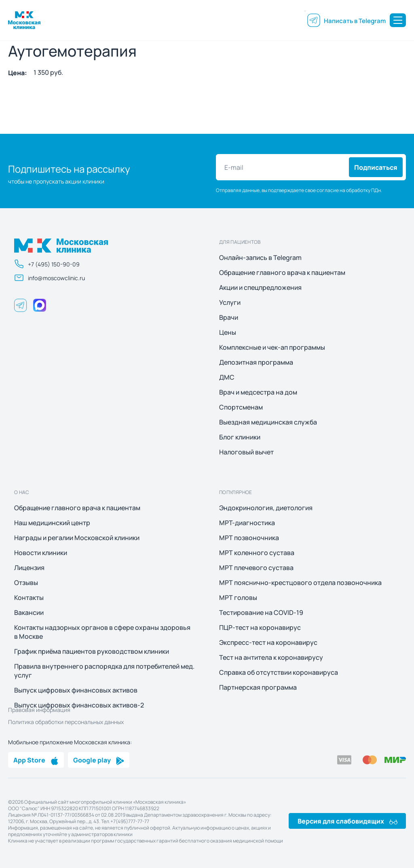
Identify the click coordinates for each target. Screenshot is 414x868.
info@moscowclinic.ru (50, 278)
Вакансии (29, 612)
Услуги (230, 302)
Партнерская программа (258, 687)
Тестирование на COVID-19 (261, 612)
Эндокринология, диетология (266, 508)
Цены (228, 332)
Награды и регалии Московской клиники (77, 538)
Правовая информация (39, 710)
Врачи (229, 317)
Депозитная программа (256, 362)
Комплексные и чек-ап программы (272, 347)
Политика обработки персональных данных (66, 722)
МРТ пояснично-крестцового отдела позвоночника (300, 583)
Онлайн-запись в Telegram (260, 258)
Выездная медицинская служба (268, 422)
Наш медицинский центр (52, 523)
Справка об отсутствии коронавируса (279, 672)
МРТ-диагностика (247, 523)
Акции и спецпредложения (260, 287)
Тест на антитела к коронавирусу (271, 657)
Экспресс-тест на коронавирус (268, 642)
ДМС (227, 377)
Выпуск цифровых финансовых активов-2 (79, 705)
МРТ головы (238, 598)
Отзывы (26, 583)
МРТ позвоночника (249, 538)
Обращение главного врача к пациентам (282, 272)
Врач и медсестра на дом (258, 392)
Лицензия (29, 568)
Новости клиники (41, 553)
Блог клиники (240, 437)
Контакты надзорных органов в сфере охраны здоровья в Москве (102, 632)
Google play (99, 760)
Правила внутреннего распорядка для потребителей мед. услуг (104, 671)
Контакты (29, 598)
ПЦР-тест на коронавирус (260, 627)
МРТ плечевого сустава (256, 568)
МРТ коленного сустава (257, 553)
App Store (36, 760)
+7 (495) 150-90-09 (47, 264)
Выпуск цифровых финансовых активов (76, 690)
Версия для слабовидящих (347, 821)
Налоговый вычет (246, 452)
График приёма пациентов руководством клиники (92, 651)
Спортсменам (241, 407)
